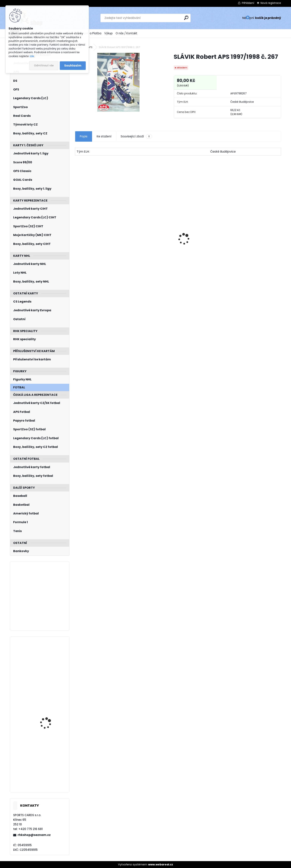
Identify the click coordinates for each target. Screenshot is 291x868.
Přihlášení (248, 3)
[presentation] (77, 232)
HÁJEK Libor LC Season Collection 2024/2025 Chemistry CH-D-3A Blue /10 (51, 755)
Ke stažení (104, 136)
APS (90, 47)
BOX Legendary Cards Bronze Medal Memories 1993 (99, 250)
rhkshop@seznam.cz (34, 835)
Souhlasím (73, 66)
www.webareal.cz (161, 864)
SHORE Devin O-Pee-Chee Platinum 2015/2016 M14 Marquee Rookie (200, 253)
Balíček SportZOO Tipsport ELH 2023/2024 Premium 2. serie (152, 244)
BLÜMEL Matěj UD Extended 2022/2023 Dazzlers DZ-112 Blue (48, 706)
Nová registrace (271, 3)
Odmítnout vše (44, 66)
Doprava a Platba (89, 33)
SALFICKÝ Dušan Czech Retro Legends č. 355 (255, 253)
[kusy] (86, 279)
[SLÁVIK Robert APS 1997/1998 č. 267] (118, 82)
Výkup (108, 33)
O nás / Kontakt (126, 33)
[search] (186, 18)
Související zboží (136, 136)
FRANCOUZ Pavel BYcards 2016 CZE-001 (49, 656)
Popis (84, 136)
